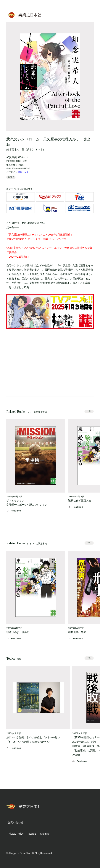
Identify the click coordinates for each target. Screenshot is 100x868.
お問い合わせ (15, 822)
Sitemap (45, 834)
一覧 (89, 411)
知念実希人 (13, 149)
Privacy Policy (16, 834)
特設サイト (23, 172)
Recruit (32, 834)
